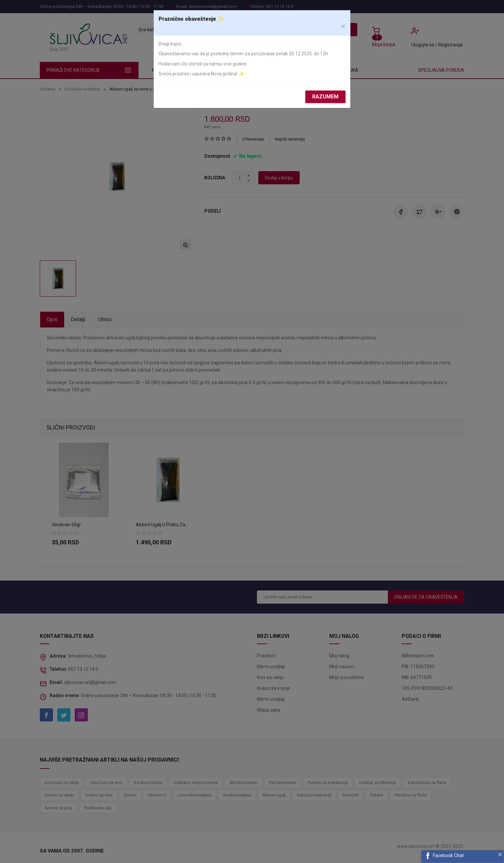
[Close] (343, 26)
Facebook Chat (448, 855)
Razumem (325, 97)
